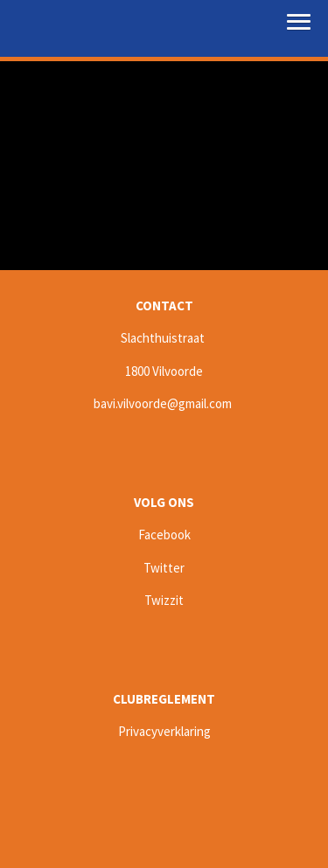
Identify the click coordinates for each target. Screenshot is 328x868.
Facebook (164, 535)
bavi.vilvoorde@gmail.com (163, 403)
